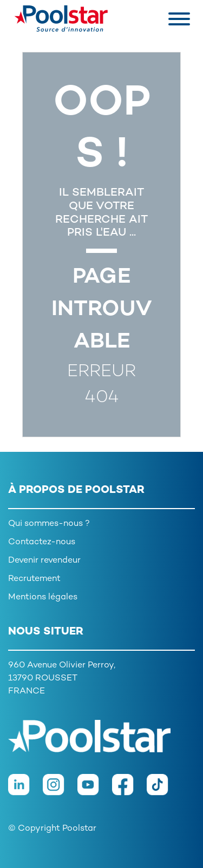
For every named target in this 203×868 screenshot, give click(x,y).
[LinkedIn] (25, 790)
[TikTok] (163, 790)
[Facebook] (129, 790)
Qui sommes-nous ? (49, 524)
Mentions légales (43, 597)
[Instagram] (60, 790)
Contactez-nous (42, 542)
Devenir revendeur (44, 561)
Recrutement (34, 579)
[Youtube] (95, 790)
